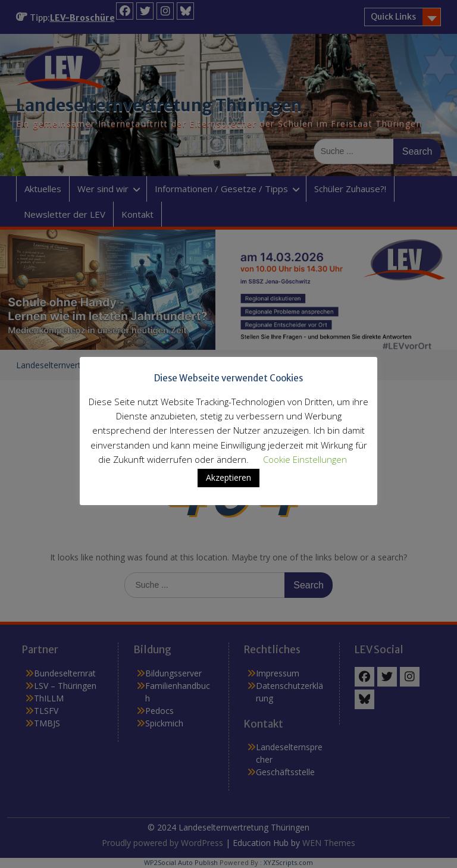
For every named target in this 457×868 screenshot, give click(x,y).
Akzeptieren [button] (228, 477)
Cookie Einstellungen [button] (305, 459)
